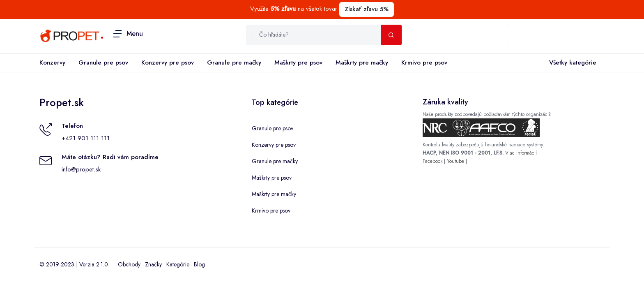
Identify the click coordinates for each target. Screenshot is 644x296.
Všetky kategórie (571, 63)
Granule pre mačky (234, 62)
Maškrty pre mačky (362, 62)
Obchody (129, 264)
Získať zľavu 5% (367, 9)
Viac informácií (521, 153)
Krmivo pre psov (424, 62)
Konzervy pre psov (168, 62)
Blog (199, 264)
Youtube (455, 161)
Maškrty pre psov (298, 62)
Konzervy (52, 62)
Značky (153, 264)
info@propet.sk (81, 169)
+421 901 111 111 (86, 138)
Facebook (432, 161)
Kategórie (178, 264)
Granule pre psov (103, 62)
